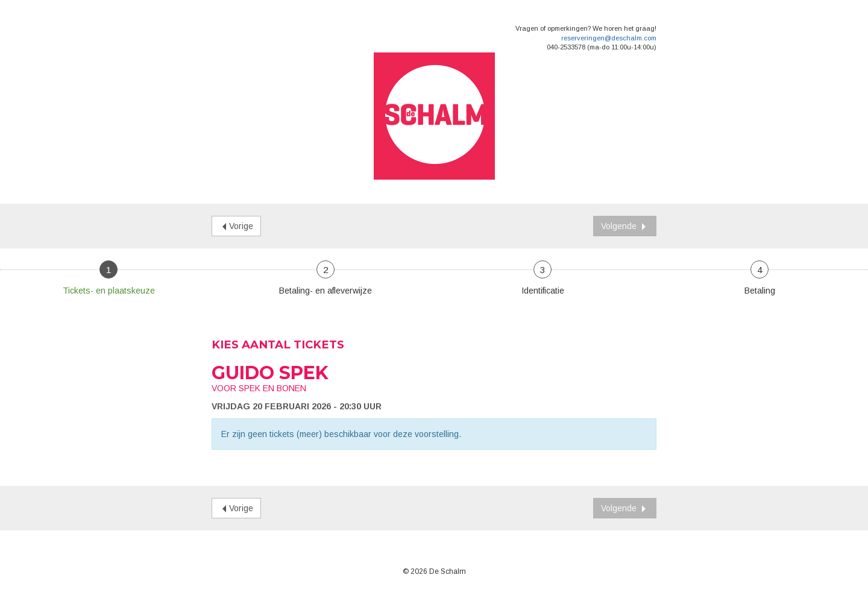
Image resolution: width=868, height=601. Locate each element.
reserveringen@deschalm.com (609, 38)
